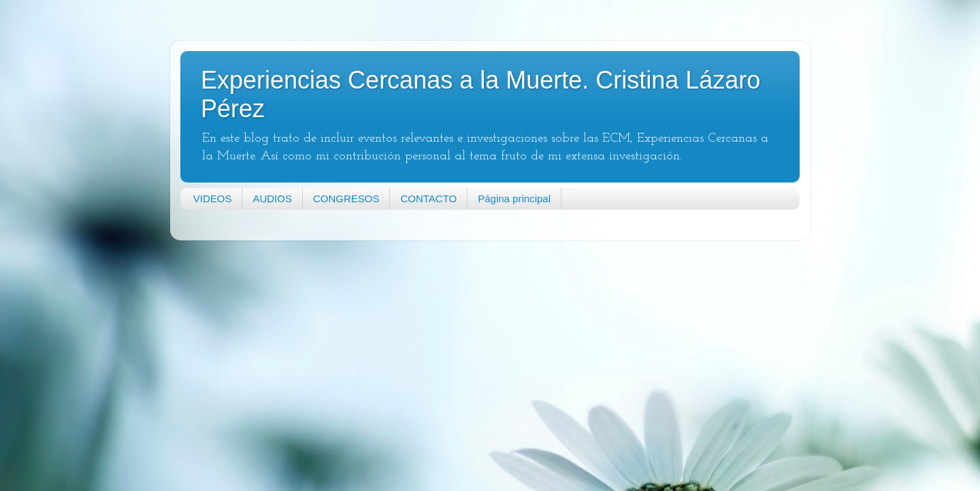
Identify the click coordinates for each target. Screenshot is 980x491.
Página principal (514, 199)
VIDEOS (213, 199)
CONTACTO (428, 199)
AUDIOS (272, 199)
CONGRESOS (346, 199)
